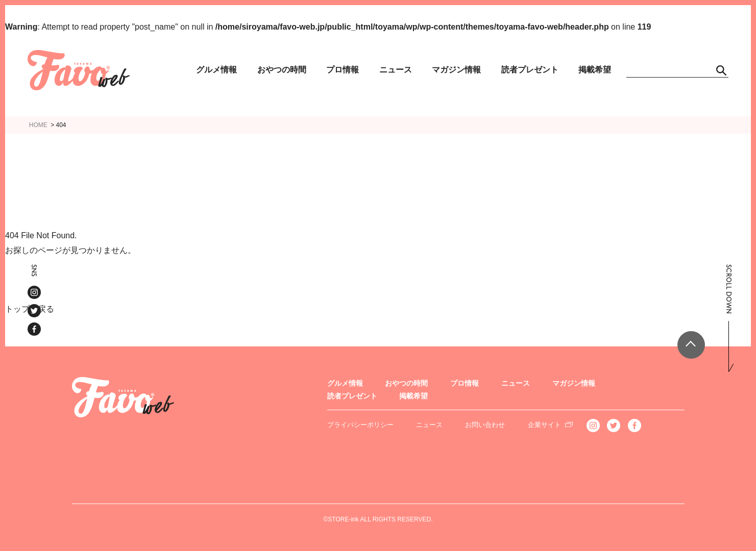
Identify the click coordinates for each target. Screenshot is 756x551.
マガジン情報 (456, 70)
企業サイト (544, 425)
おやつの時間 (282, 70)
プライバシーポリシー (360, 425)
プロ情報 (343, 70)
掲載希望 (595, 70)
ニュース (396, 70)
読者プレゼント (530, 70)
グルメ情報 (216, 70)
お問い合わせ (485, 425)
